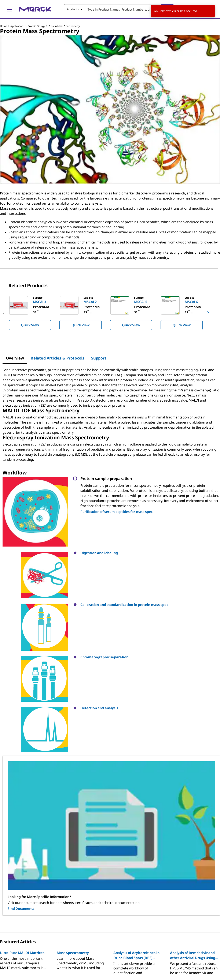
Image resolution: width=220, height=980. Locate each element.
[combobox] (119, 9)
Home (3, 26)
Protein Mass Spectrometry (64, 26)
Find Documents (21, 782)
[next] (208, 313)
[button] (150, 553)
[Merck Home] (35, 9)
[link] (22, 878)
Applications (17, 26)
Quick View (30, 325)
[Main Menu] (9, 9)
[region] (110, 313)
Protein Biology (36, 26)
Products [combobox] (73, 9)
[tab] (15, 358)
